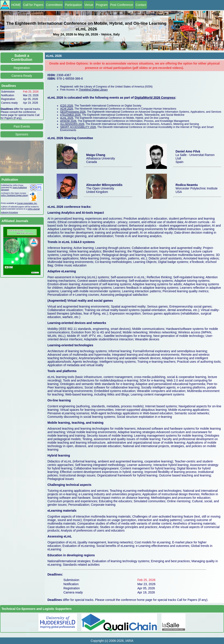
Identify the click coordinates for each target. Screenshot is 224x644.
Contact (141, 5)
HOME (16, 5)
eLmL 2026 (67, 118)
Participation (73, 5)
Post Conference (122, 5)
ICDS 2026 (67, 106)
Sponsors (22, 134)
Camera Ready (22, 76)
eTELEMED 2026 (70, 115)
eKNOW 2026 (68, 121)
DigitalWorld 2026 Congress (155, 98)
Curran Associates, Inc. (27, 203)
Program (102, 5)
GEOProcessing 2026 (73, 112)
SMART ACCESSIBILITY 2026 (78, 127)
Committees (54, 5)
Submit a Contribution (22, 58)
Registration (22, 68)
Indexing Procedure (9, 212)
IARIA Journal (34, 209)
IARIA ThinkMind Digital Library (14, 195)
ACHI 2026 (67, 109)
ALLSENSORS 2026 (72, 124)
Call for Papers (33, 5)
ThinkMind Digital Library (93, 90)
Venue (89, 5)
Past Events (22, 126)
